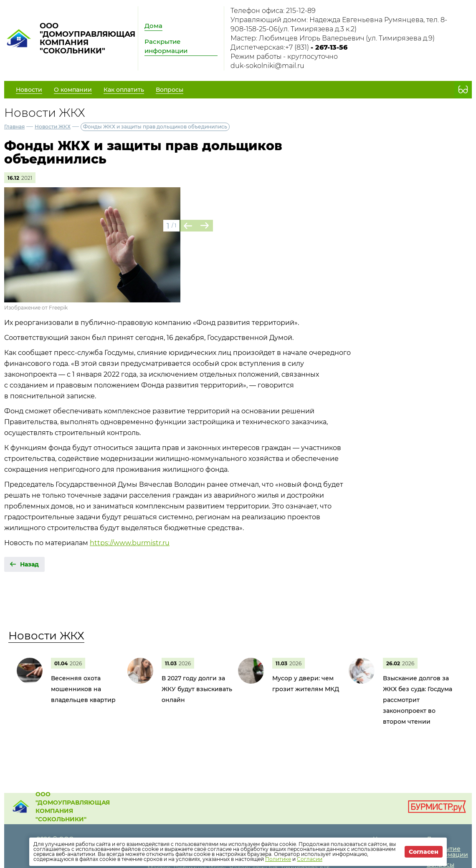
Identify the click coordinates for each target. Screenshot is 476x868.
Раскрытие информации (166, 46)
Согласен (424, 852)
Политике (278, 859)
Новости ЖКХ (53, 127)
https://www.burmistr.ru (130, 543)
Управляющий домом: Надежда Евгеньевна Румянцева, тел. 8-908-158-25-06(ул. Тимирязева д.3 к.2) (339, 24)
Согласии (310, 859)
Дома (153, 26)
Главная (14, 127)
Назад (29, 564)
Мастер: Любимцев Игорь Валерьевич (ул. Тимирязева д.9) (333, 38)
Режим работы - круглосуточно (284, 57)
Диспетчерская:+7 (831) (289, 47)
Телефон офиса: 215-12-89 (273, 11)
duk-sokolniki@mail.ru (267, 66)
